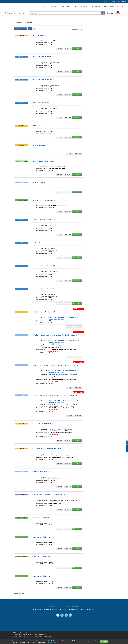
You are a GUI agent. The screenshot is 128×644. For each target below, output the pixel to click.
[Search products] (103, 13)
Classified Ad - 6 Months (41, 576)
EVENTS (57, 7)
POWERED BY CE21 (64, 622)
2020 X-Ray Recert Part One (42, 57)
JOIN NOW (123, 1)
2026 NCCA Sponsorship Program (44, 200)
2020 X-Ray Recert (39, 35)
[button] (2, 13)
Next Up (51, 344)
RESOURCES (69, 7)
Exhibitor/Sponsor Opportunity (57, 167)
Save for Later (68, 48)
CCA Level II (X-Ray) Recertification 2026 (47, 448)
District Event (52, 477)
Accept (104, 642)
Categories (13, 13)
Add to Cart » (77, 48)
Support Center (17, 635)
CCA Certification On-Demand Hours (45, 312)
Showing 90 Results (78, 30)
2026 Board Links (39, 145)
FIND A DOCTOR (118, 7)
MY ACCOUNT (116, 1)
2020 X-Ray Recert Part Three (43, 80)
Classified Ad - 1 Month (41, 518)
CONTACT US (108, 1)
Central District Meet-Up (41, 472)
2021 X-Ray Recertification (42, 126)
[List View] (34, 29)
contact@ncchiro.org (89, 609)
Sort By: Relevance (20, 29)
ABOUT (47, 7)
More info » (60, 48)
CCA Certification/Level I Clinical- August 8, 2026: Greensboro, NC (56, 335)
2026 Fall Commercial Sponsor (43, 161)
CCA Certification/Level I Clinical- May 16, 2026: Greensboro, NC (55, 365)
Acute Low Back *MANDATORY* (44, 220)
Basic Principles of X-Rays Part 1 (44, 266)
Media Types (22, 13)
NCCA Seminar (73, 344)
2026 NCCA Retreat (39, 182)
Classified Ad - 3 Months (41, 557)
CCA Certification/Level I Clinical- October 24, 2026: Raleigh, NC (55, 395)
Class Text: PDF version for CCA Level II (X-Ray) (49, 495)
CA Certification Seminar (61, 344)
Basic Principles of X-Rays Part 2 (44, 289)
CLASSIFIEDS (83, 7)
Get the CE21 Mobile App (29, 635)
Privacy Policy (41, 635)
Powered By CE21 (18, 636)
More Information (53, 642)
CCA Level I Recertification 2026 (44, 424)
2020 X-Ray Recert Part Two (42, 103)
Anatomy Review (38, 243)
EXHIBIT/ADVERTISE (100, 7)
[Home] (5, 13)
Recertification (68, 429)
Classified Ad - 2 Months (41, 537)
